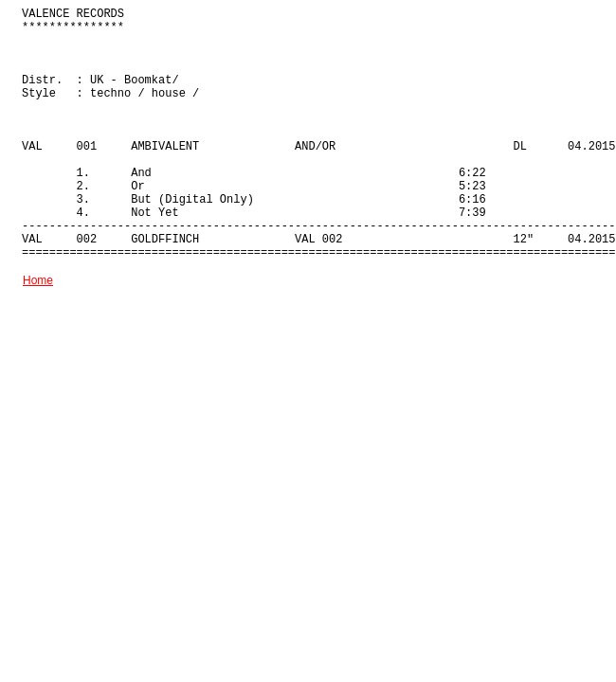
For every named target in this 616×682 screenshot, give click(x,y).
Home (38, 280)
